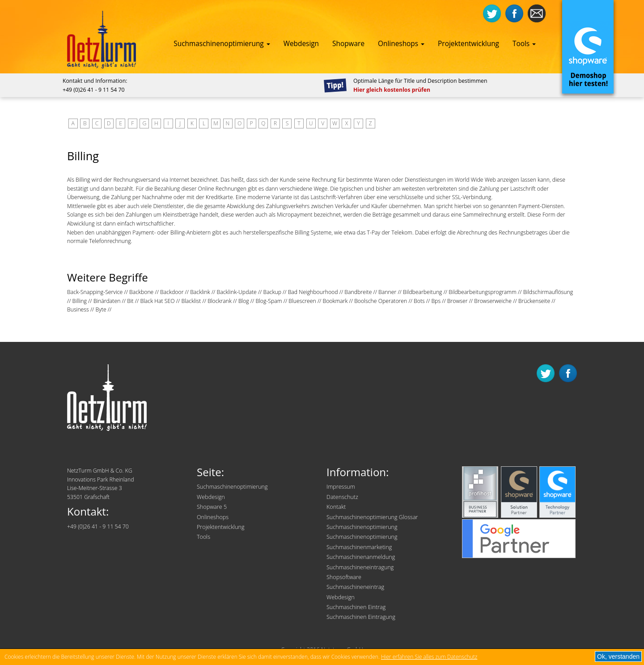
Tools (524, 44)
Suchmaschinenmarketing (359, 547)
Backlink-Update (236, 292)
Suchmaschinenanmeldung (361, 557)
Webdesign (301, 44)
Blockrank (220, 301)
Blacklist (191, 301)
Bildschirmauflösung (548, 292)
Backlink (200, 292)
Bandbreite (358, 292)
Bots (419, 301)
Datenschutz (342, 497)
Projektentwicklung (468, 44)
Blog (244, 301)
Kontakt (336, 507)
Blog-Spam (269, 301)
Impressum (341, 487)
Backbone (141, 292)
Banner (387, 292)
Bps (436, 301)
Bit (130, 301)
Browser (458, 301)
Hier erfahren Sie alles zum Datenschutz (429, 657)
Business (78, 309)
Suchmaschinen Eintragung (361, 617)
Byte (101, 309)
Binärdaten (107, 301)
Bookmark (335, 301)
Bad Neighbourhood (313, 292)
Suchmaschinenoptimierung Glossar (372, 517)
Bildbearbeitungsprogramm (483, 292)
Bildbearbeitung (423, 292)
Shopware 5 (212, 507)
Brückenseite (534, 301)
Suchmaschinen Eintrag (356, 607)
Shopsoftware (344, 577)
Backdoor (172, 292)
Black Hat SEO (157, 301)
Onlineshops (401, 44)
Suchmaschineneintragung (360, 567)
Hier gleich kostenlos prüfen (392, 90)
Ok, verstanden (618, 656)
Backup (272, 292)
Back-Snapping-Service (95, 292)
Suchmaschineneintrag (355, 587)
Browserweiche (493, 301)
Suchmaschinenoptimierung (222, 44)
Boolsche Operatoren (381, 301)
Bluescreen (302, 301)
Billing (80, 301)
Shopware (348, 44)
